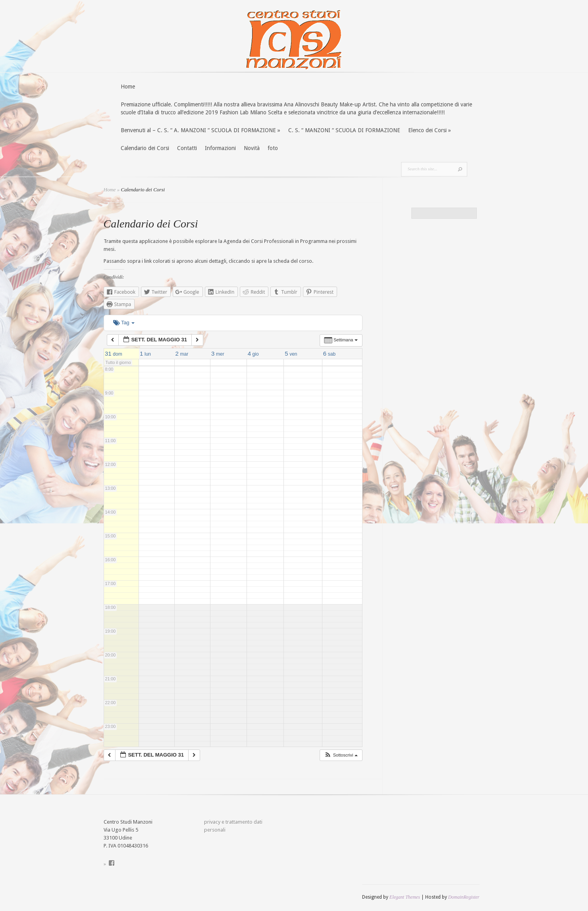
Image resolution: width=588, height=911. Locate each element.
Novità (252, 148)
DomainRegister (464, 897)
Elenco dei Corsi (430, 130)
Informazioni (220, 148)
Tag (124, 323)
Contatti (187, 148)
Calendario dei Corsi (145, 148)
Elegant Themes (405, 897)
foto (273, 148)
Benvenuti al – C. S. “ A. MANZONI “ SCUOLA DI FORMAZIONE (200, 130)
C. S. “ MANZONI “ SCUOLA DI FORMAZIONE (344, 130)
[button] (341, 755)
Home (128, 87)
